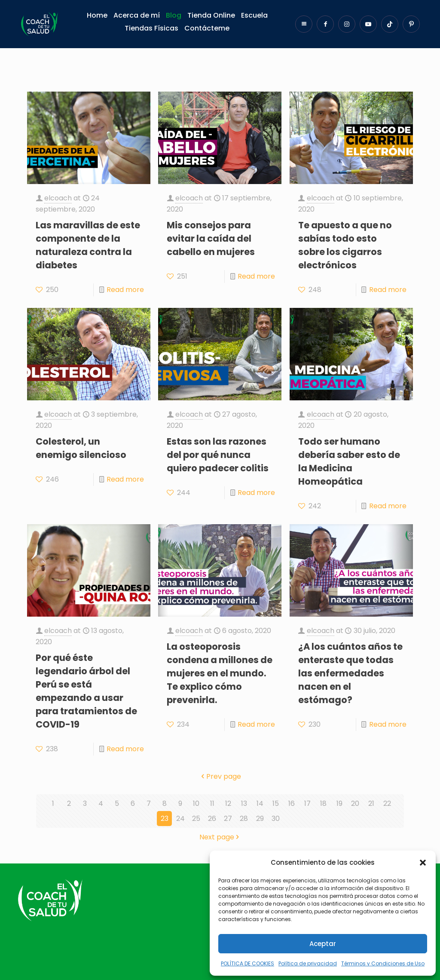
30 (276, 819)
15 (276, 803)
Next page (220, 837)
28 (244, 819)
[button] (423, 863)
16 (292, 803)
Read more (125, 290)
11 (212, 803)
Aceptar (323, 944)
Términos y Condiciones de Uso (383, 963)
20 (355, 803)
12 (228, 803)
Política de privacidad (308, 963)
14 (260, 803)
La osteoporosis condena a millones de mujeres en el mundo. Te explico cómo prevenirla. (220, 673)
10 (196, 803)
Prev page (220, 776)
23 (165, 819)
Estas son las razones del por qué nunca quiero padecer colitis (218, 455)
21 (371, 803)
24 (180, 819)
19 (339, 803)
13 (244, 803)
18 (323, 803)
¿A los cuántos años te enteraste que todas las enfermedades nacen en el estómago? (350, 673)
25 (196, 819)
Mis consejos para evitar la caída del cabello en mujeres (211, 238)
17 (307, 803)
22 (387, 803)
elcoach (58, 198)
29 (260, 819)
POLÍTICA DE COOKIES (247, 963)
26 (212, 819)
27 (228, 819)
